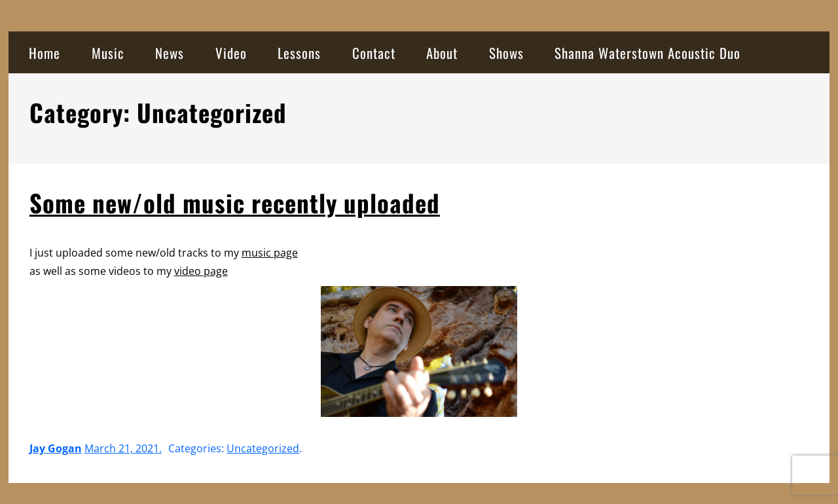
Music (108, 53)
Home (45, 53)
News (170, 53)
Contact (374, 53)
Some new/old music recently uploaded (235, 203)
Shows (506, 53)
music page (270, 253)
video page (201, 271)
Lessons (299, 53)
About (442, 53)
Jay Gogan (56, 448)
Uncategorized (263, 448)
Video (231, 53)
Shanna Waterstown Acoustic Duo (647, 53)
